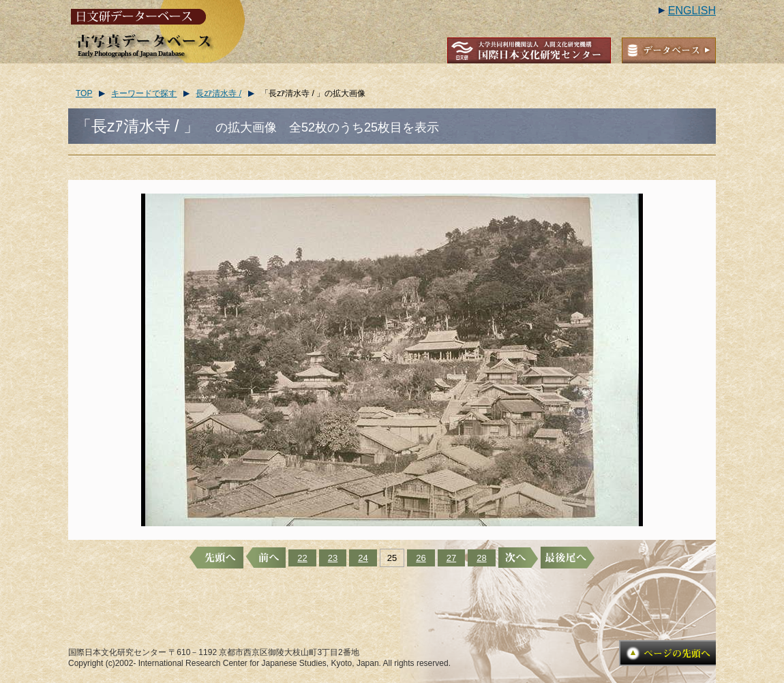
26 (421, 558)
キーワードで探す (144, 93)
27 (451, 558)
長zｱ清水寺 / (218, 93)
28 (481, 558)
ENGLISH (692, 11)
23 (333, 558)
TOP (84, 93)
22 (302, 558)
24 (363, 558)
